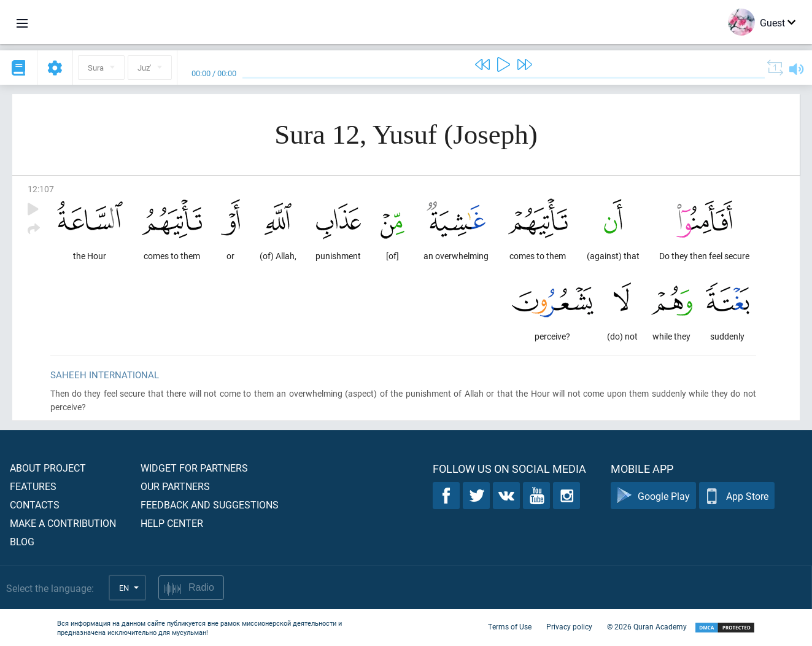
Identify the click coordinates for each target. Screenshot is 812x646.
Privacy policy (569, 626)
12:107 (41, 189)
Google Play (653, 496)
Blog (22, 541)
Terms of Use (510, 626)
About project (48, 468)
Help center (172, 523)
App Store (737, 496)
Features (33, 486)
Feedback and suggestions (210, 504)
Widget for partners (194, 468)
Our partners (175, 486)
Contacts (35, 504)
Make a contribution (63, 523)
